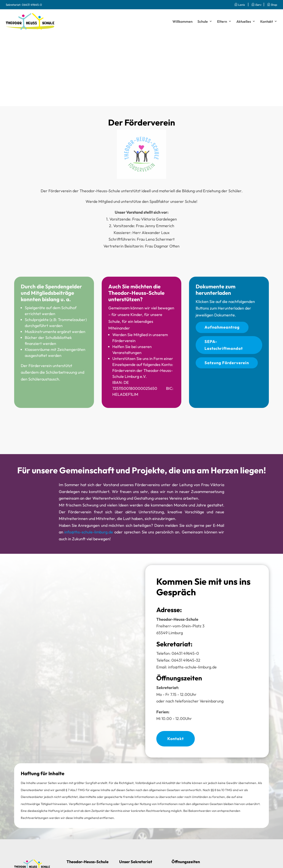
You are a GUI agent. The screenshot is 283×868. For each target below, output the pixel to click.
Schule (203, 21)
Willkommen (183, 21)
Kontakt (267, 21)
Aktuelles (244, 21)
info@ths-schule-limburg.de (89, 532)
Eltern (222, 21)
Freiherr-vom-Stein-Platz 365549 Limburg (180, 626)
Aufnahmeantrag (222, 327)
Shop (272, 5)
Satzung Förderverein (227, 363)
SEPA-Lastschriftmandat (224, 345)
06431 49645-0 (32, 5)
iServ (256, 5)
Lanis (238, 5)
